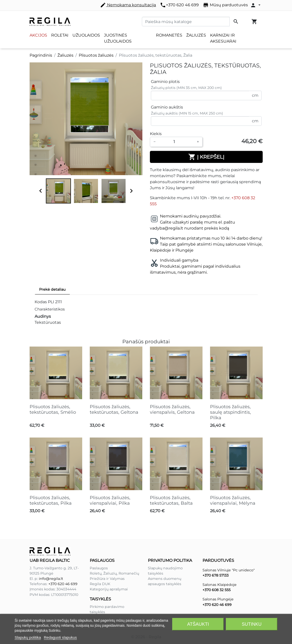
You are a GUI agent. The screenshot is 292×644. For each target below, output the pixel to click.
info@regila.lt (51, 579)
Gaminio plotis (165, 82)
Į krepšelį (206, 157)
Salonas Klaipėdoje (220, 585)
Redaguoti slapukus (60, 637)
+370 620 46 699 (179, 5)
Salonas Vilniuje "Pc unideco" (229, 570)
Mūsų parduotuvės (225, 5)
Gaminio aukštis (167, 107)
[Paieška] (186, 22)
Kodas (41, 302)
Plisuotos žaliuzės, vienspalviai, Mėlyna (233, 500)
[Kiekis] (176, 142)
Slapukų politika (28, 637)
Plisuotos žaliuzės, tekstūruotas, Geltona (114, 409)
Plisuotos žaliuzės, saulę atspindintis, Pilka (230, 412)
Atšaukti (198, 624)
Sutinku (252, 624)
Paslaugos (99, 568)
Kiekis (156, 134)
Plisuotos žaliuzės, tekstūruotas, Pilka (51, 500)
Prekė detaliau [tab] (52, 289)
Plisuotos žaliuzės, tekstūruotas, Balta (171, 500)
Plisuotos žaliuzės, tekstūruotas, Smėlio (53, 409)
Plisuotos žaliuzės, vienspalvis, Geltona (172, 409)
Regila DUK (100, 584)
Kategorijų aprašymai (109, 589)
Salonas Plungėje (218, 599)
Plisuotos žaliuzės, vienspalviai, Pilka (110, 500)
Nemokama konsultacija (128, 5)
